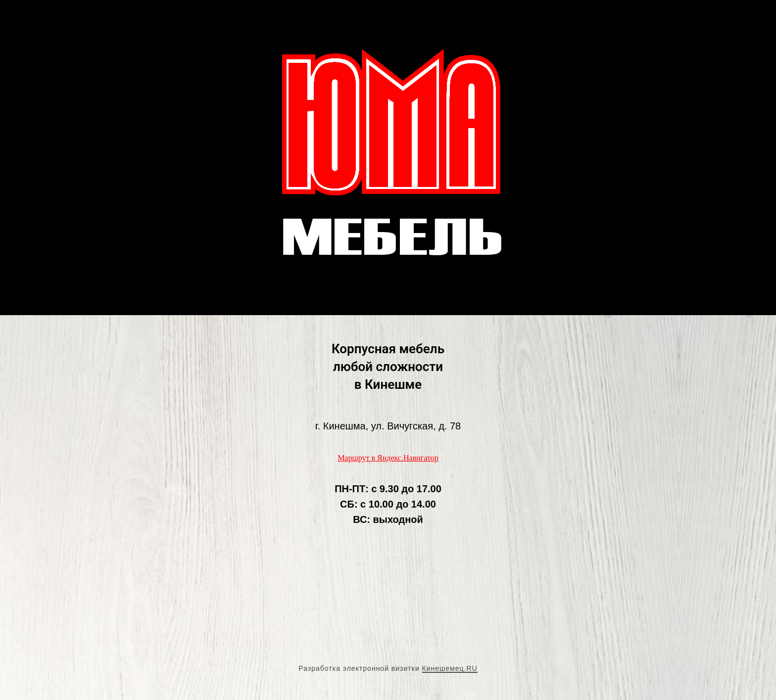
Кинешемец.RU (450, 668)
